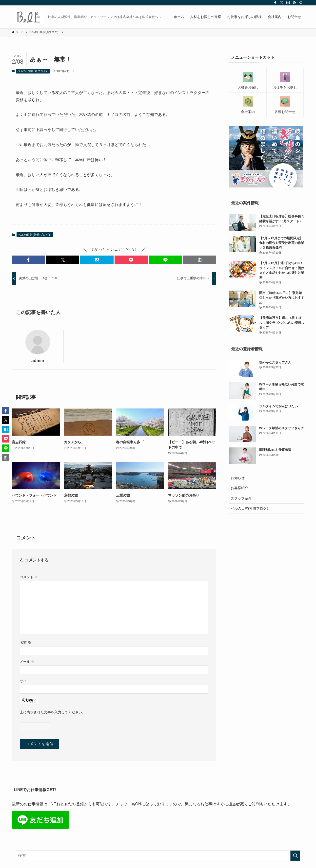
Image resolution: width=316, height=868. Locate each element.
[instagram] (288, 3)
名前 (25, 642)
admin (38, 361)
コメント (29, 577)
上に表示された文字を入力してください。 (53, 712)
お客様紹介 (239, 488)
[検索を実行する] (295, 856)
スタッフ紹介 (241, 498)
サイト (25, 681)
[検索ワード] (158, 856)
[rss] (295, 3)
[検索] (301, 3)
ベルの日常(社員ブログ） (33, 71)
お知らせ (238, 478)
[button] (29, 260)
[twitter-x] (282, 3)
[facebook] (275, 3)
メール (27, 662)
